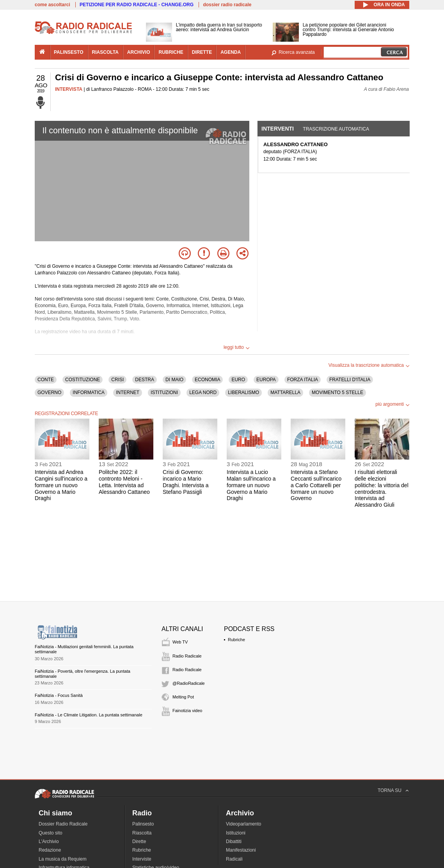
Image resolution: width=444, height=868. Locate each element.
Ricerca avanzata (297, 52)
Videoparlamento (244, 824)
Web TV (180, 642)
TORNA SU (390, 790)
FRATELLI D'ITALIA (350, 380)
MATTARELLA (285, 392)
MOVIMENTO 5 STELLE (337, 392)
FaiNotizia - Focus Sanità (59, 695)
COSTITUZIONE (83, 380)
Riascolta (142, 833)
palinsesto (69, 52)
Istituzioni (236, 833)
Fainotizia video (187, 711)
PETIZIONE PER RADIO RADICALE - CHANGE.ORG (137, 5)
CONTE (46, 380)
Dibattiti (234, 841)
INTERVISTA (69, 89)
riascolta (105, 52)
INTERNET (128, 392)
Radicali (234, 859)
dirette (202, 52)
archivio (139, 52)
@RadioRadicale (189, 683)
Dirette (139, 841)
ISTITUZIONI (164, 392)
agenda (231, 52)
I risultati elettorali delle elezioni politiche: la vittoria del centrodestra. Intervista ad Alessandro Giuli (382, 488)
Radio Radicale (187, 656)
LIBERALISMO (243, 392)
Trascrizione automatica (336, 129)
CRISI (117, 380)
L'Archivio (49, 841)
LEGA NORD (203, 392)
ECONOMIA (207, 380)
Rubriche (236, 640)
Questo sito (51, 833)
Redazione (50, 850)
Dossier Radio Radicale (63, 824)
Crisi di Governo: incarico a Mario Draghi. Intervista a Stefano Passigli (186, 482)
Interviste (142, 859)
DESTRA (145, 380)
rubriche (171, 52)
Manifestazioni (241, 850)
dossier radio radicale (227, 5)
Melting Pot (183, 697)
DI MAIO (174, 380)
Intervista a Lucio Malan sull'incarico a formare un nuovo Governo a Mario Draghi (251, 485)
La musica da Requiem (63, 859)
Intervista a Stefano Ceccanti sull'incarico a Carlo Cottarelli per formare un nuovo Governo (316, 485)
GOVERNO (49, 392)
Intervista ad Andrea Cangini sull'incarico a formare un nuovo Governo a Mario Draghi (61, 485)
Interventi (278, 129)
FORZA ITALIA (303, 380)
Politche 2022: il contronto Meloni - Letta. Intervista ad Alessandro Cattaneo (124, 482)
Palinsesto (143, 824)
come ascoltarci (52, 5)
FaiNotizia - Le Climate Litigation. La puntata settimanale (89, 715)
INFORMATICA (89, 392)
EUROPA (266, 380)
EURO (238, 380)
